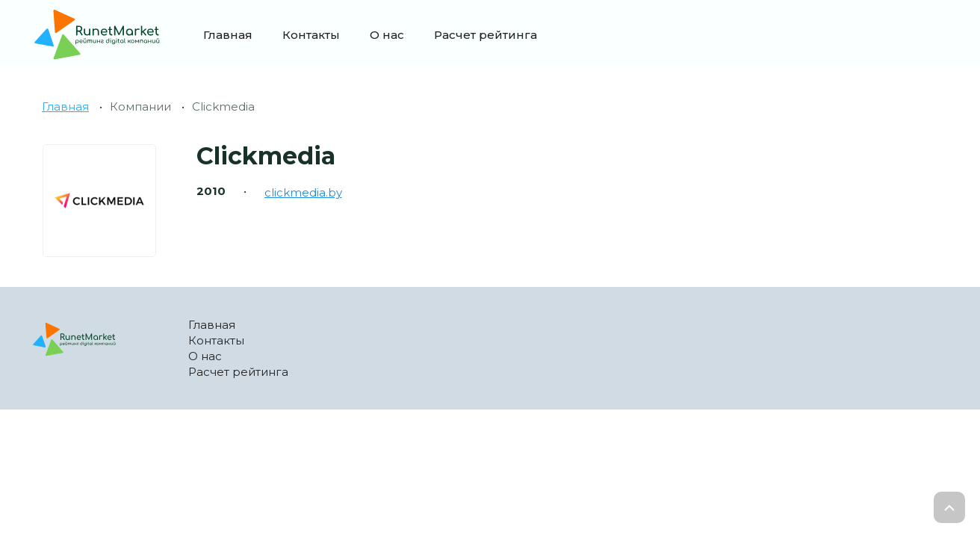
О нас (387, 35)
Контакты (311, 35)
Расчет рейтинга (486, 35)
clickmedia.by (303, 192)
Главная (228, 35)
